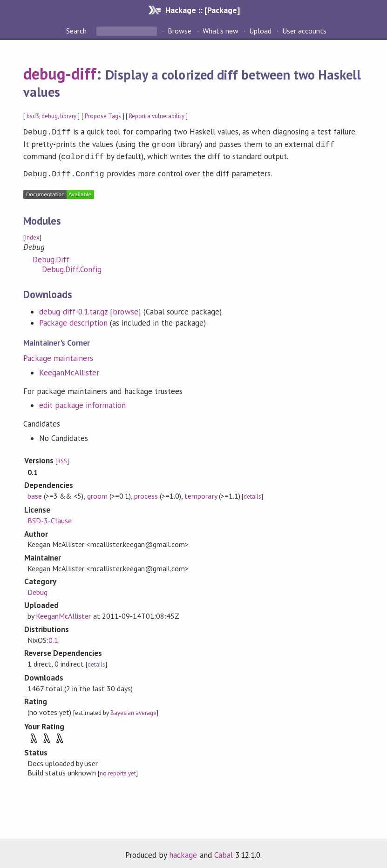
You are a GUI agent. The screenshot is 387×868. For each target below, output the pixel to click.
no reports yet (118, 770)
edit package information (83, 401)
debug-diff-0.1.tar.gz (74, 308)
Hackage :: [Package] (203, 10)
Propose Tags (103, 116)
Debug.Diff (51, 256)
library (68, 116)
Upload (260, 31)
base (35, 492)
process (146, 492)
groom (97, 492)
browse (125, 308)
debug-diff (60, 73)
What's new (221, 31)
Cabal (224, 851)
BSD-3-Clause (50, 517)
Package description (73, 319)
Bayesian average (133, 709)
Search (77, 31)
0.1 (53, 636)
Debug (37, 588)
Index (32, 234)
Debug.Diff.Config (72, 266)
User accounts (304, 31)
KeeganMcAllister (69, 369)
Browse (180, 31)
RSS (62, 457)
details (252, 493)
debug (50, 116)
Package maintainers (58, 354)
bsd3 (33, 116)
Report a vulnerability (157, 116)
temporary (200, 492)
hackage (183, 851)
